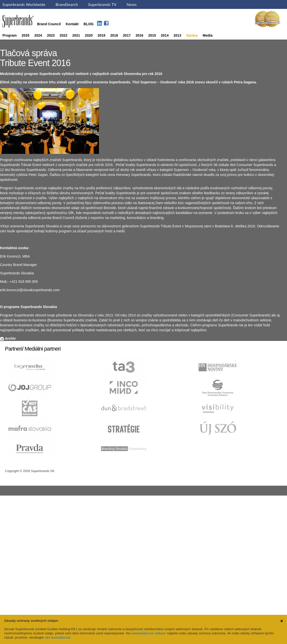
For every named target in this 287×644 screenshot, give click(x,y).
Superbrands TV (102, 4)
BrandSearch (67, 4)
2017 (127, 35)
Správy (192, 35)
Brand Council (49, 24)
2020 (89, 35)
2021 (76, 35)
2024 (38, 35)
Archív (10, 338)
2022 (63, 35)
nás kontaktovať (58, 637)
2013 (177, 35)
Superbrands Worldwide (24, 4)
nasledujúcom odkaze (149, 633)
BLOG (89, 24)
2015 (152, 35)
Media (208, 35)
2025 (26, 35)
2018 (114, 35)
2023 (51, 35)
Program (10, 35)
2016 (139, 35)
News (132, 4)
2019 (102, 35)
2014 (165, 35)
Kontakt (72, 24)
